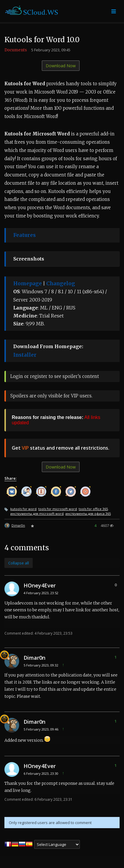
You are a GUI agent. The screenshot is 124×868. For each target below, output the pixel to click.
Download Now (61, 66)
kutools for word (23, 509)
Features (24, 235)
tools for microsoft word (58, 509)
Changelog (61, 284)
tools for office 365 (93, 509)
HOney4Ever (40, 585)
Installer (25, 355)
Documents (16, 50)
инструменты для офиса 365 (88, 514)
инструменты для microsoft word (37, 514)
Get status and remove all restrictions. (61, 448)
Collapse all (19, 563)
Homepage (28, 284)
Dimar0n (18, 525)
